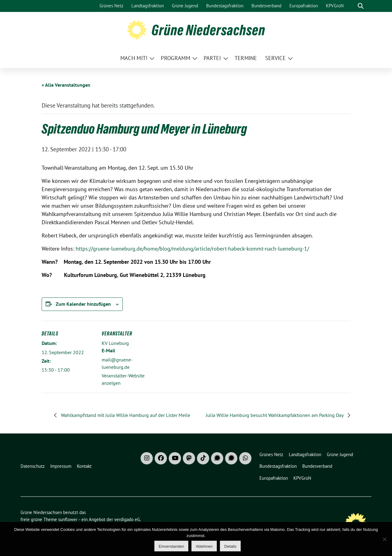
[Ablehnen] (384, 539)
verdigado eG (127, 519)
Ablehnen (204, 546)
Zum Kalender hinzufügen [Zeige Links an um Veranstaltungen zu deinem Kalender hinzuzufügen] (83, 304)
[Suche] (352, 6)
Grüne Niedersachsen (208, 30)
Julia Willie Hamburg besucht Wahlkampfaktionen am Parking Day (275, 415)
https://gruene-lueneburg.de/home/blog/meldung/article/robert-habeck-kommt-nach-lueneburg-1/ (192, 249)
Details (230, 546)
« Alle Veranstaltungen (66, 85)
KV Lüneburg (115, 343)
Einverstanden (171, 546)
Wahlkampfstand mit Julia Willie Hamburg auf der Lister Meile (125, 415)
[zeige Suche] (361, 6)
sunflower (68, 519)
